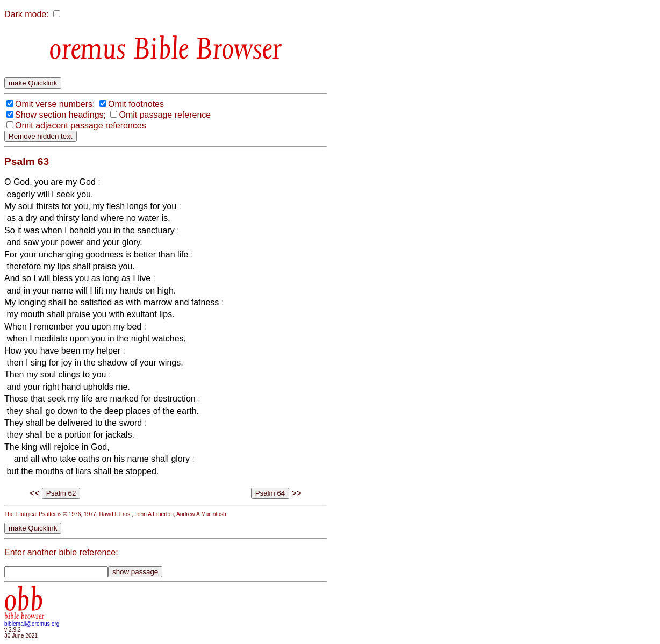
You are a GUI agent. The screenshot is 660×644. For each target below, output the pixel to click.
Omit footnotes (136, 104)
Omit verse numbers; (55, 104)
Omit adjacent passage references (81, 126)
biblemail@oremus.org (32, 624)
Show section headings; (60, 115)
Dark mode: (27, 14)
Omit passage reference (165, 115)
